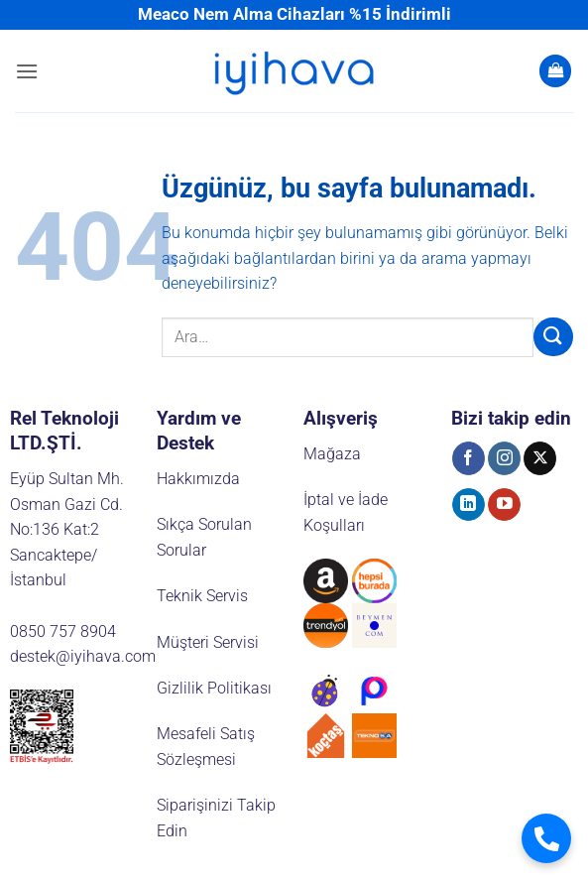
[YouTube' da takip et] (504, 505)
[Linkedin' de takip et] (469, 505)
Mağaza (332, 454)
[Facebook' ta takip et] (469, 458)
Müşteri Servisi (208, 642)
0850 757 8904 (63, 631)
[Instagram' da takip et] (504, 458)
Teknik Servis (202, 596)
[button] (27, 71)
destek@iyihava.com (83, 656)
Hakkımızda (198, 479)
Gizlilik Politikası (214, 688)
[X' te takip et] (540, 458)
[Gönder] (553, 337)
